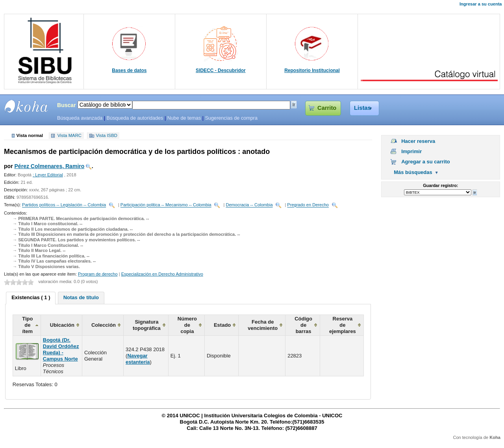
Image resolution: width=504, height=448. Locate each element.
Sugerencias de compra (231, 118)
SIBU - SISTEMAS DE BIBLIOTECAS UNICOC (26, 106)
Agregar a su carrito (426, 162)
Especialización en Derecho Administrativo (162, 274)
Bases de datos (129, 70)
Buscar (67, 105)
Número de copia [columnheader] (187, 325)
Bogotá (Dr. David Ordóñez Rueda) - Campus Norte (61, 349)
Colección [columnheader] (104, 325)
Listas (362, 108)
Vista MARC (69, 136)
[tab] (31, 298)
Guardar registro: (440, 185)
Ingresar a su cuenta (481, 4)
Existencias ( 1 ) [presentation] (31, 297)
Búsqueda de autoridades (135, 118)
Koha (495, 437)
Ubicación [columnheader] (62, 325)
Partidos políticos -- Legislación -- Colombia (64, 205)
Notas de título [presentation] (81, 297)
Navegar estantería (138, 359)
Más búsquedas (413, 172)
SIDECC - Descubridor (221, 70)
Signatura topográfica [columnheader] (147, 325)
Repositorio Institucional (312, 70)
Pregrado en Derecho (308, 205)
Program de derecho (98, 274)
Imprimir (411, 151)
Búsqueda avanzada (80, 118)
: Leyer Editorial (48, 175)
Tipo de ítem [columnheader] (27, 325)
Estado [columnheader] (222, 325)
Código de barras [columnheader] (303, 325)
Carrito (327, 108)
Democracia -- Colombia (249, 205)
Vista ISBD (106, 136)
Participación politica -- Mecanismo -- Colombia (166, 205)
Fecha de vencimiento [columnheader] (263, 325)
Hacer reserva (418, 141)
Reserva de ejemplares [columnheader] (343, 325)
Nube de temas (184, 118)
